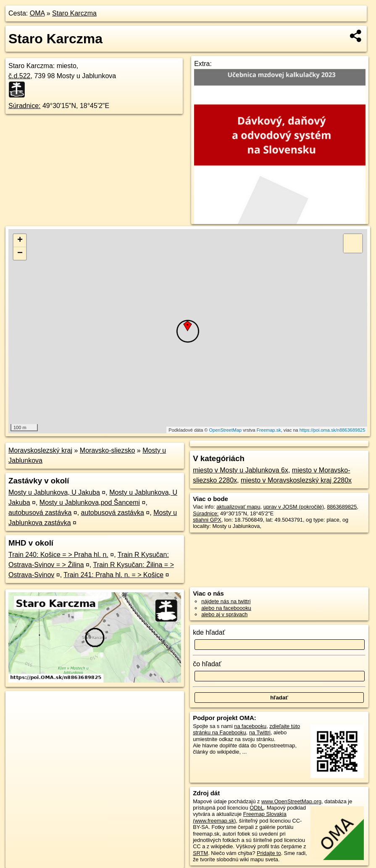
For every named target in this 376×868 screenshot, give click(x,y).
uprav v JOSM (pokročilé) (294, 507)
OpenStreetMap (226, 430)
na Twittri (260, 732)
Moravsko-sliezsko (108, 450)
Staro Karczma (74, 13)
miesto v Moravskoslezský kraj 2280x (296, 480)
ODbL (256, 808)
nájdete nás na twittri (226, 601)
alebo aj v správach (224, 614)
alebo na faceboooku (226, 608)
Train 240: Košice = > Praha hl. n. (58, 555)
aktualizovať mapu (238, 507)
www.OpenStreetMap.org (291, 801)
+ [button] (20, 240)
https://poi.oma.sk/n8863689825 (333, 430)
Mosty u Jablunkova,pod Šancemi (90, 503)
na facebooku (250, 726)
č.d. (20, 76)
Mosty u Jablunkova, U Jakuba (54, 492)
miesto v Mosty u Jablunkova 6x (241, 470)
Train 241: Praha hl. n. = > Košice (113, 575)
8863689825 (342, 507)
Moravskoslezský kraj (40, 450)
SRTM (200, 853)
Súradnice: (25, 106)
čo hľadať (207, 664)
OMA (37, 13)
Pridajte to (269, 853)
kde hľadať (209, 632)
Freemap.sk (269, 430)
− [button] (20, 253)
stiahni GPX (207, 520)
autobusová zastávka (40, 513)
